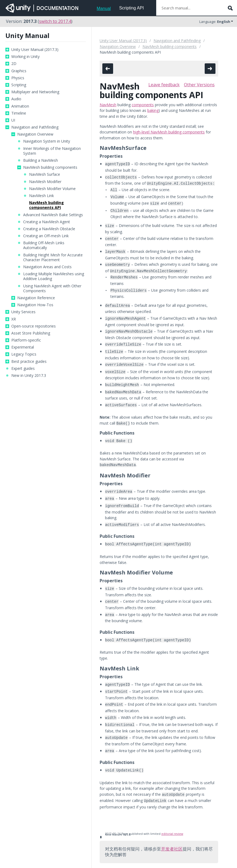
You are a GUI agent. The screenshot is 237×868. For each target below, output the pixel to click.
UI (13, 120)
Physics (18, 78)
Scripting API (131, 8)
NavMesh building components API (46, 205)
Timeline (19, 113)
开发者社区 (172, 824)
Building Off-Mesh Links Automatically (44, 245)
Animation (20, 106)
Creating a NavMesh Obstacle (49, 229)
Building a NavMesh (41, 160)
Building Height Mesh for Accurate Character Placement (53, 257)
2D (14, 64)
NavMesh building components (50, 167)
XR (14, 319)
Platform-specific (26, 340)
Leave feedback (164, 85)
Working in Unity (25, 57)
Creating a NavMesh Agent (47, 222)
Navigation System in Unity (47, 141)
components (143, 105)
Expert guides (23, 368)
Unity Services (23, 312)
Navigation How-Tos (35, 305)
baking (153, 110)
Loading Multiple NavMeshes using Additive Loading (54, 276)
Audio (16, 99)
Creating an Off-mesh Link (46, 236)
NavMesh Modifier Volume (52, 189)
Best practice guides (29, 361)
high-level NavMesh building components (169, 132)
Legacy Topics (24, 354)
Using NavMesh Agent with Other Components (52, 288)
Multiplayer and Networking (35, 92)
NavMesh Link (41, 196)
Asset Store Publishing (31, 333)
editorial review (172, 809)
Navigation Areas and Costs (47, 267)
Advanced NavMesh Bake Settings (53, 215)
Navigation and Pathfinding (35, 127)
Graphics (19, 71)
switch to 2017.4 (55, 21)
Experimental (23, 347)
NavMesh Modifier (45, 182)
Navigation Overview (35, 134)
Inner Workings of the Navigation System (52, 151)
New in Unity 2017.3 (29, 376)
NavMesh (108, 105)
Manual (104, 8)
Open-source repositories (34, 326)
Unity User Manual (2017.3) (35, 50)
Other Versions (199, 85)
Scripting (19, 85)
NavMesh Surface (45, 174)
